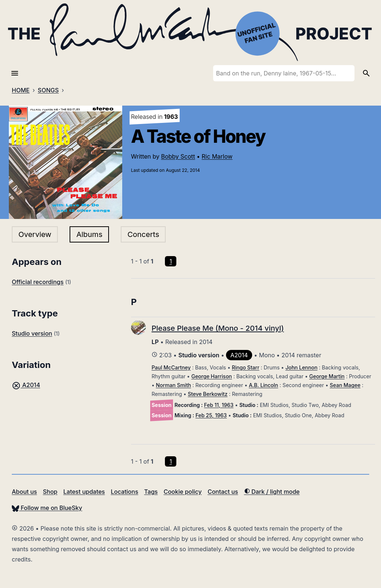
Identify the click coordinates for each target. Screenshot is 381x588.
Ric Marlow (217, 156)
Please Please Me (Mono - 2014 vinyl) (218, 328)
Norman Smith (173, 385)
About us (24, 492)
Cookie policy (182, 492)
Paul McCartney (171, 367)
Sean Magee (345, 385)
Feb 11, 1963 (219, 405)
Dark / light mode (272, 492)
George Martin (327, 376)
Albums (89, 234)
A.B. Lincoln (264, 385)
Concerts (143, 234)
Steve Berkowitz (208, 394)
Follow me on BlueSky (47, 508)
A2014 (26, 385)
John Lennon (301, 367)
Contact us (223, 492)
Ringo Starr (246, 367)
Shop (50, 492)
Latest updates (84, 492)
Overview (35, 234)
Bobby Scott (178, 156)
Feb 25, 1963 (211, 415)
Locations (125, 492)
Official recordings (38, 282)
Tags (151, 492)
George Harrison (212, 376)
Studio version (32, 333)
